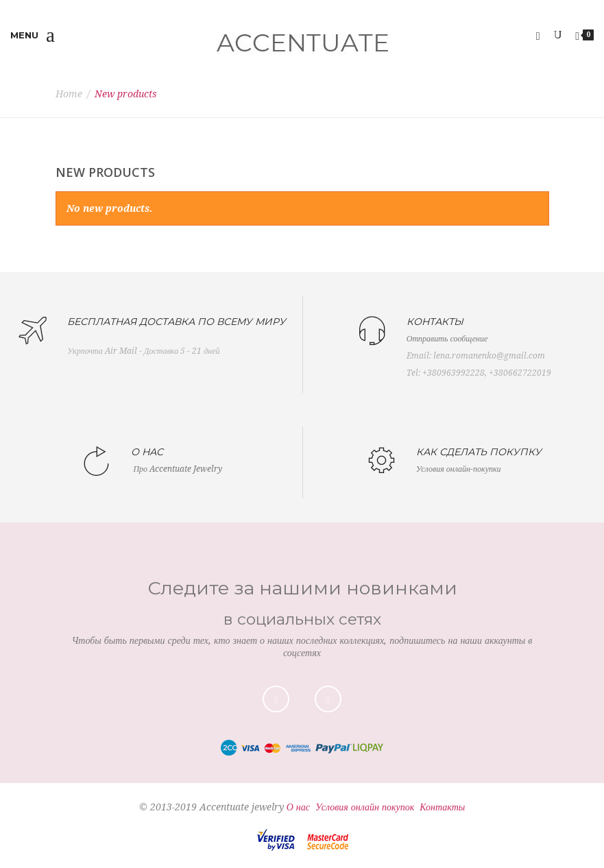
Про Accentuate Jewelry (178, 469)
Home (69, 94)
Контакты (442, 807)
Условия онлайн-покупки (459, 469)
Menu (33, 35)
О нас (298, 807)
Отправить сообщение (447, 339)
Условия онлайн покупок (365, 807)
